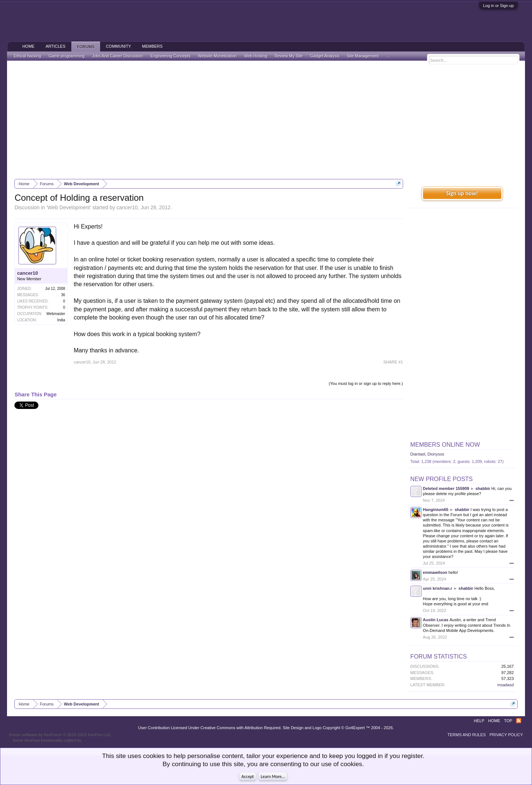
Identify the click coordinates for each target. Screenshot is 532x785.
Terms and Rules (467, 735)
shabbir (483, 488)
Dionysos (436, 454)
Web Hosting (256, 56)
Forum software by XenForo (60, 735)
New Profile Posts (442, 479)
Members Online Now (445, 445)
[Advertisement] (266, 120)
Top (508, 721)
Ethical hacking (27, 56)
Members (152, 46)
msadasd (506, 685)
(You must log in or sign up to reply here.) (366, 383)
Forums (86, 47)
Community (119, 46)
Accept (248, 776)
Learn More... (273, 776)
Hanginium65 (436, 510)
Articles (55, 46)
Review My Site (289, 56)
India (61, 320)
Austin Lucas (436, 620)
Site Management (363, 56)
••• (512, 500)
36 (63, 295)
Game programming (66, 56)
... (388, 56)
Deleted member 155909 (446, 488)
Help (479, 721)
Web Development (69, 207)
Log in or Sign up (498, 6)
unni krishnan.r (438, 588)
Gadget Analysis (325, 56)
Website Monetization (217, 56)
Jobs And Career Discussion (117, 56)
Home (28, 46)
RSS (519, 721)
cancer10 (127, 207)
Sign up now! (462, 193)
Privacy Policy (506, 735)
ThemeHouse (95, 740)
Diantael (418, 454)
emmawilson (435, 572)
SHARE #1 (393, 362)
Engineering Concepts (170, 56)
